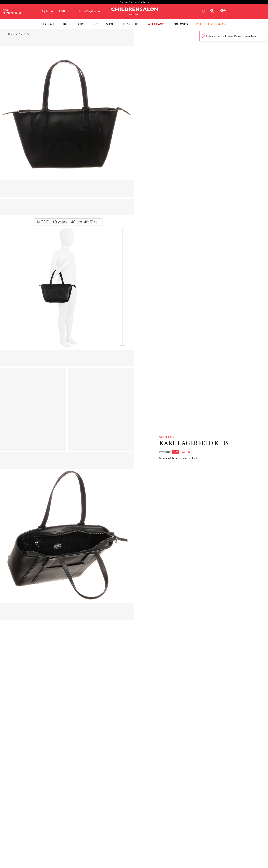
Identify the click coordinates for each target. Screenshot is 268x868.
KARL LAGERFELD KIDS (194, 443)
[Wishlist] (214, 11)
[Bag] (224, 11)
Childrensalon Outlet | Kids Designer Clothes (135, 11)
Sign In (7, 10)
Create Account (12, 13)
